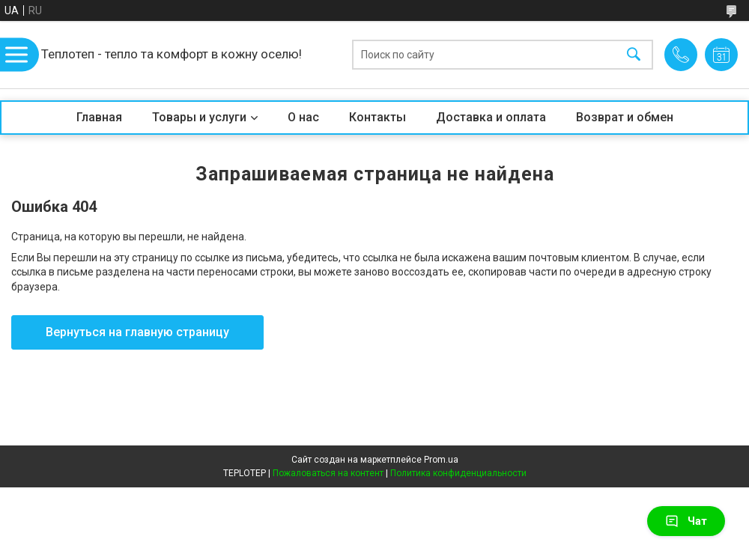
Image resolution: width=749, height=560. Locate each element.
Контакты (377, 117)
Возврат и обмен (625, 117)
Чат (686, 521)
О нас (303, 117)
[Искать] (634, 55)
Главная (99, 117)
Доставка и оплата (491, 117)
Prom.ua (441, 460)
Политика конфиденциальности (458, 473)
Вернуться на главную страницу (137, 332)
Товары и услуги (199, 117)
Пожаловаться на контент (328, 473)
